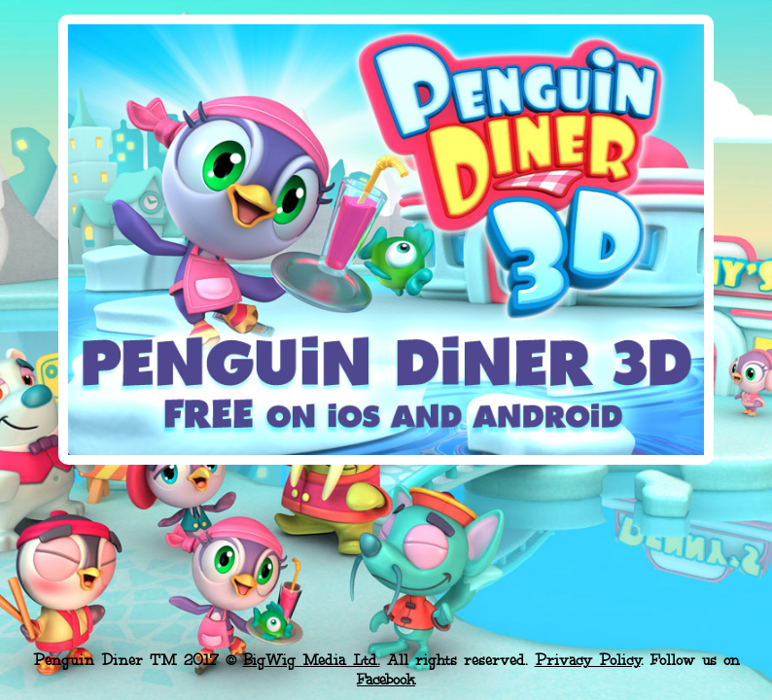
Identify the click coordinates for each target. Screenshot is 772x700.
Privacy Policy (588, 661)
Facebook (386, 680)
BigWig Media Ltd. (312, 661)
